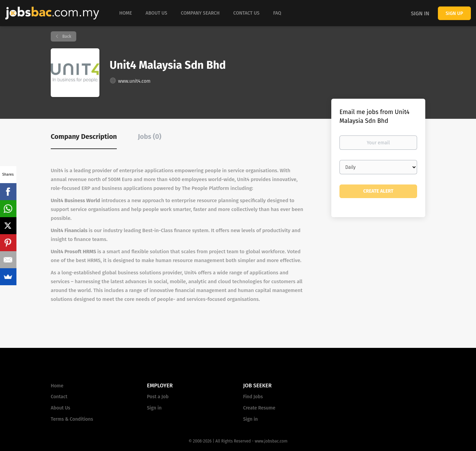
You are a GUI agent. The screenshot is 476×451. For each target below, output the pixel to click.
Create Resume (259, 408)
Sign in (420, 13)
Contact (59, 397)
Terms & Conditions (72, 419)
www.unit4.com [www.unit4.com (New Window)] (134, 81)
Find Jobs (253, 397)
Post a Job (158, 397)
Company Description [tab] (84, 136)
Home (57, 386)
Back (66, 36)
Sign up (454, 13)
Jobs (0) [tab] (150, 136)
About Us (60, 408)
